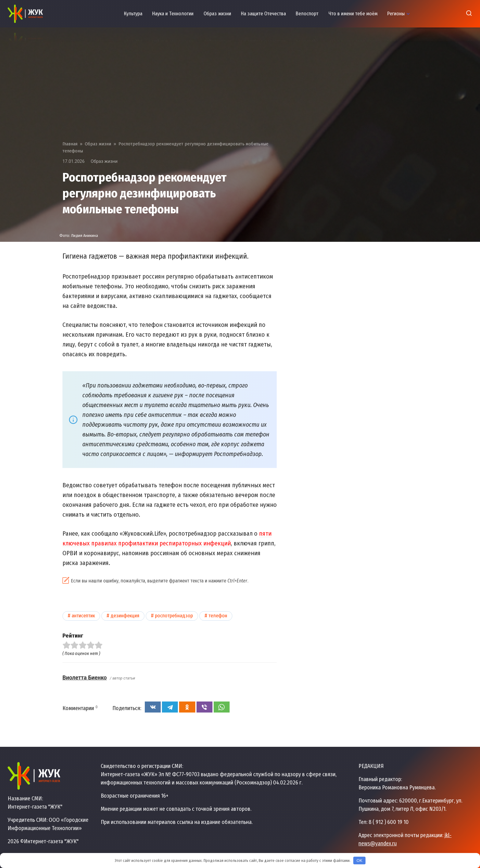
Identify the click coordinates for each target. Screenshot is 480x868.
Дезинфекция (125, 616)
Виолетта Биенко (85, 677)
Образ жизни (217, 14)
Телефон (218, 616)
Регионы (396, 14)
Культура (133, 14)
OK (360, 861)
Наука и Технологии (173, 14)
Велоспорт (307, 14)
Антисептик (83, 616)
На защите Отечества (263, 14)
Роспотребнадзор (174, 616)
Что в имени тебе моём (353, 14)
